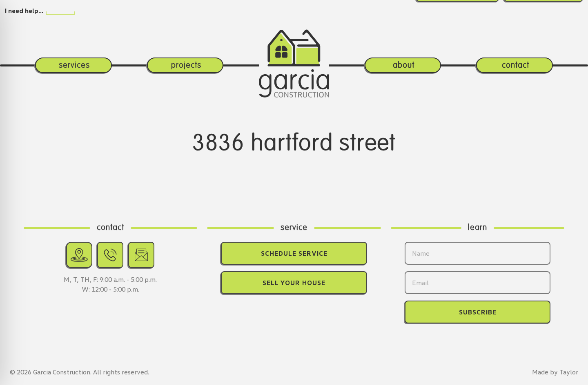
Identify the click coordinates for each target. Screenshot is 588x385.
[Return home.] (294, 50)
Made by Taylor (555, 372)
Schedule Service (294, 253)
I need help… (24, 11)
